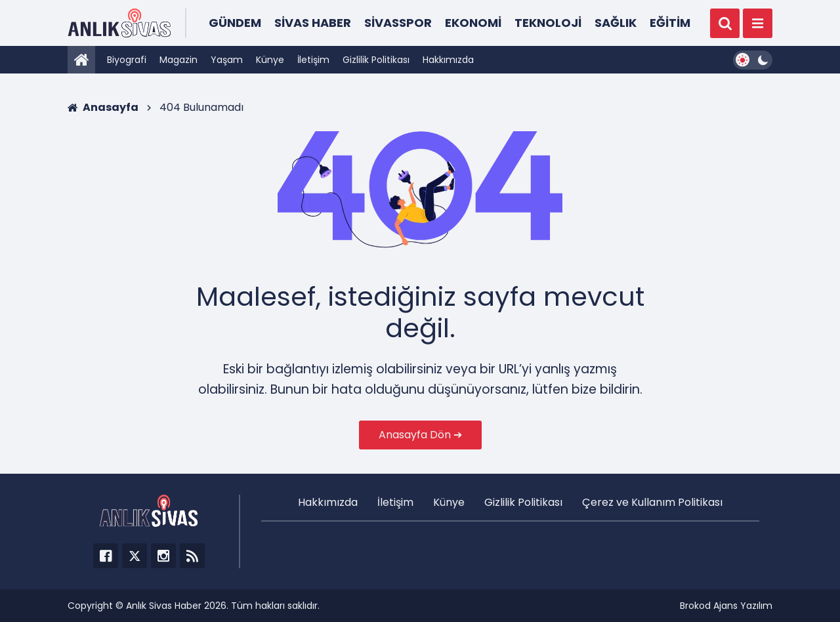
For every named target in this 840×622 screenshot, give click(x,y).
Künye (270, 60)
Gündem (235, 23)
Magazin (178, 60)
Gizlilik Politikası (376, 60)
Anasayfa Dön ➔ (420, 435)
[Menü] (758, 23)
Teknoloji (548, 23)
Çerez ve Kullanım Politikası (652, 502)
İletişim (313, 60)
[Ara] (725, 23)
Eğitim (670, 23)
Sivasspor (398, 23)
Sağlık (616, 23)
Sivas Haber (313, 23)
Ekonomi (473, 23)
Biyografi (127, 60)
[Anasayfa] (81, 60)
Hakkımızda (448, 60)
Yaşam (227, 60)
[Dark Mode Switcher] (753, 60)
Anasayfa (103, 107)
